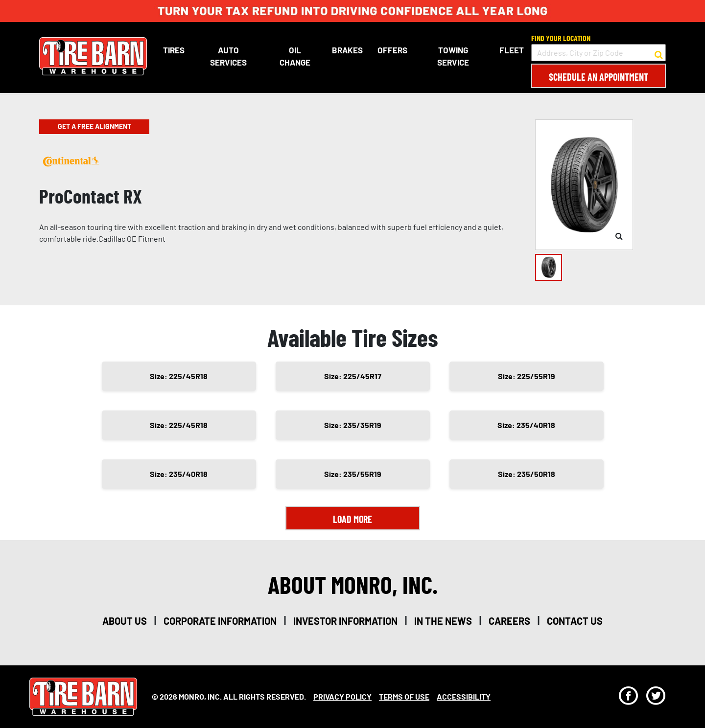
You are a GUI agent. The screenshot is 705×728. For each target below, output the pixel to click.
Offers (392, 50)
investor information (345, 621)
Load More (352, 519)
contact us (575, 621)
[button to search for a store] (659, 53)
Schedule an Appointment (599, 77)
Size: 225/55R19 (527, 376)
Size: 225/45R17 (353, 376)
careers (509, 621)
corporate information (220, 621)
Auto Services (228, 56)
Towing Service (453, 56)
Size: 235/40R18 (526, 425)
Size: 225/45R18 (179, 376)
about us (125, 621)
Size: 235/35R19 (353, 425)
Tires (174, 50)
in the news (443, 621)
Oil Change (295, 56)
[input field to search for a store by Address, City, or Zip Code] (599, 53)
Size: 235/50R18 (527, 474)
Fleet (512, 50)
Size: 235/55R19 (353, 474)
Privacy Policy (342, 696)
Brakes (347, 50)
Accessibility (464, 696)
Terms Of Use (404, 696)
